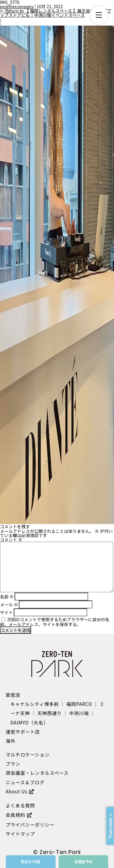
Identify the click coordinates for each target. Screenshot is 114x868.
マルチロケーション (28, 754)
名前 (7, 597)
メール (9, 604)
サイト (6, 612)
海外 (11, 741)
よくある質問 (20, 805)
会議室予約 (83, 861)
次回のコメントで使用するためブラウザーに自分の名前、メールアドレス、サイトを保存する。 (55, 622)
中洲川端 (79, 713)
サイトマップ (20, 834)
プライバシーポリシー (30, 824)
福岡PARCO (79, 704)
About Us (17, 791)
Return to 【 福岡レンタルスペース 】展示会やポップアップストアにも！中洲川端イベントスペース (56, 13)
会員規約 (16, 815)
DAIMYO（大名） (29, 722)
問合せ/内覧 (31, 861)
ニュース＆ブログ (25, 782)
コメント (11, 540)
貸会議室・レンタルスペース (37, 773)
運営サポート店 (23, 732)
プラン (13, 763)
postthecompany (17, 6)
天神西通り (50, 713)
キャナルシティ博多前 (35, 704)
